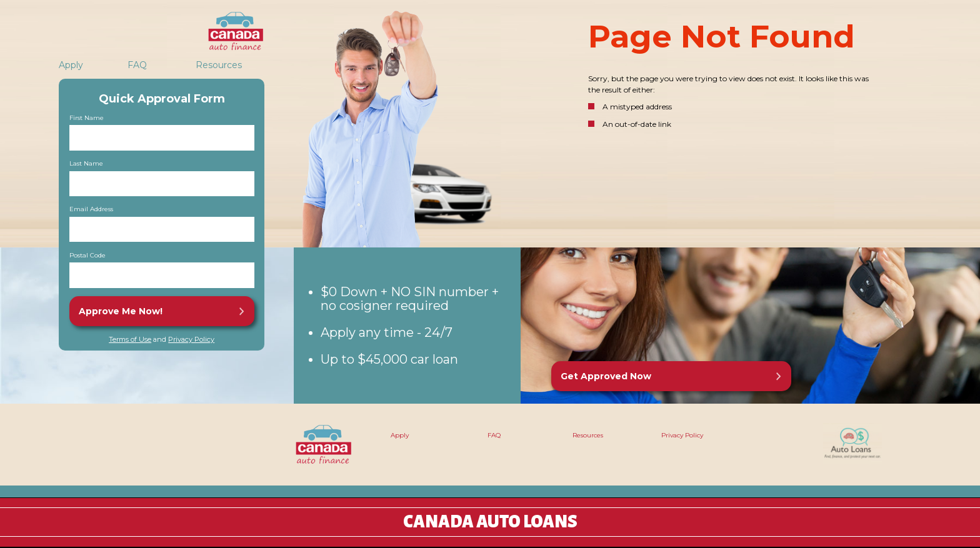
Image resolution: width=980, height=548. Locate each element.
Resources (219, 65)
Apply (71, 65)
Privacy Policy (191, 339)
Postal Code (87, 256)
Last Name (86, 164)
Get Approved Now (606, 376)
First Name (87, 118)
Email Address (91, 209)
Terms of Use (130, 339)
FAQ (137, 65)
